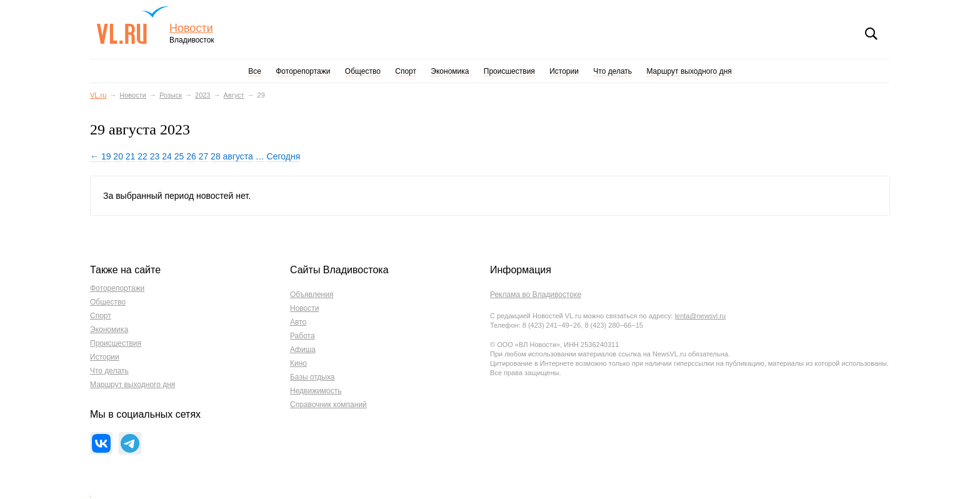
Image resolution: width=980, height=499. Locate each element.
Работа (302, 336)
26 (191, 156)
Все (255, 71)
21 (131, 156)
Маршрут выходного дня (689, 71)
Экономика (450, 71)
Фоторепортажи (303, 71)
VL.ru (133, 25)
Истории (564, 71)
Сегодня (284, 156)
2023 (202, 95)
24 (167, 156)
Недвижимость (316, 391)
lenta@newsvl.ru (700, 316)
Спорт (406, 71)
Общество (363, 71)
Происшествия (509, 71)
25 (179, 156)
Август (234, 95)
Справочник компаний (328, 405)
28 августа (232, 156)
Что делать (612, 71)
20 (118, 156)
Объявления (312, 295)
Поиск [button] (871, 34)
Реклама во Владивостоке (536, 295)
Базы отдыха (312, 377)
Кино (298, 363)
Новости (191, 28)
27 (204, 156)
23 (155, 156)
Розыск (171, 95)
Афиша (303, 350)
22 (142, 156)
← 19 (100, 156)
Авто (298, 322)
